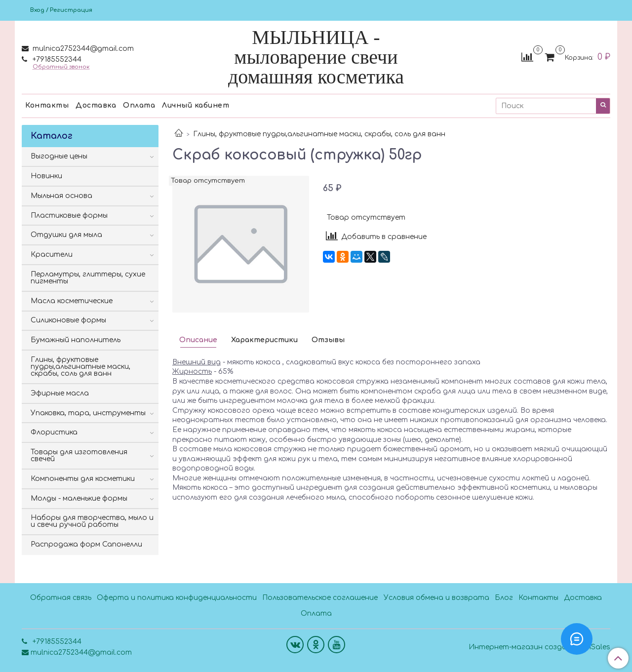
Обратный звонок (61, 67)
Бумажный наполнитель (76, 340)
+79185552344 (56, 59)
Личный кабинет (196, 105)
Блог (504, 598)
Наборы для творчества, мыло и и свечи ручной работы (92, 521)
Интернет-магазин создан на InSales (539, 647)
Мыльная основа (61, 196)
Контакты (47, 105)
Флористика (54, 432)
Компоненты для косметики (83, 479)
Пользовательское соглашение (320, 598)
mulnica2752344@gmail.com (82, 49)
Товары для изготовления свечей (79, 455)
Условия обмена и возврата (436, 598)
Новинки (46, 176)
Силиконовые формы (68, 320)
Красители (52, 255)
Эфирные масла (60, 393)
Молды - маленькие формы (79, 498)
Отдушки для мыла (66, 235)
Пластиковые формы (69, 216)
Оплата (139, 105)
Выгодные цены (59, 156)
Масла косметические (72, 301)
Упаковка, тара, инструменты (88, 413)
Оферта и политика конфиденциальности (177, 598)
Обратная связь (61, 598)
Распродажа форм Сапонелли (86, 544)
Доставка (96, 105)
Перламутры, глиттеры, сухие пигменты (88, 278)
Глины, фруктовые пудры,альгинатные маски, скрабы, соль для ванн (319, 134)
